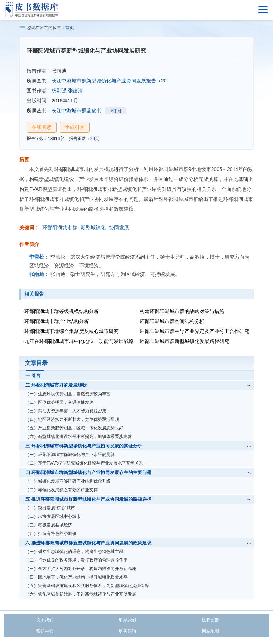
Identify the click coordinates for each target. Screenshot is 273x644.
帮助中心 (45, 631)
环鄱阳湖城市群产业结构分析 (57, 321)
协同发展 (119, 227)
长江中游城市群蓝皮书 (76, 111)
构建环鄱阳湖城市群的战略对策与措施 (182, 311)
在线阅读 (42, 127)
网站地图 (210, 631)
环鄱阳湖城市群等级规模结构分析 (61, 311)
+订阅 (115, 111)
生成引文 (75, 127)
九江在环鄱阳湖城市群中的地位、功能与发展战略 (79, 341)
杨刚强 (59, 91)
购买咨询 (128, 631)
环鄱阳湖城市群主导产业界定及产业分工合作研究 (194, 331)
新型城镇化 (93, 227)
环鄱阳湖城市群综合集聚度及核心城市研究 (71, 331)
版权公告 (210, 620)
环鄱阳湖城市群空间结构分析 (172, 321)
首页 (70, 28)
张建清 (75, 91)
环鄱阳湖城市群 (60, 227)
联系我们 (128, 620)
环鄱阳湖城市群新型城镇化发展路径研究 (184, 341)
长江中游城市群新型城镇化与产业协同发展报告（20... (111, 81)
